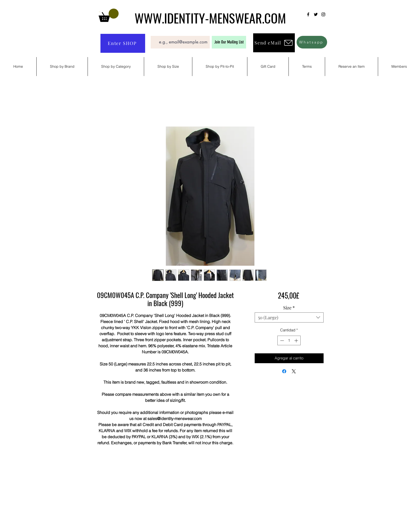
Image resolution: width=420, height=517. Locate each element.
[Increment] (297, 341)
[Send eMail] (274, 43)
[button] (109, 15)
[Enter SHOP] (123, 43)
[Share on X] (294, 371)
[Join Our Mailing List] (229, 42)
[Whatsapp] (312, 42)
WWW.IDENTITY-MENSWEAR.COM (210, 18)
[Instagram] (323, 14)
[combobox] (289, 317)
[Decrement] (282, 341)
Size (289, 308)
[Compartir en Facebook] (284, 371)
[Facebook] (308, 14)
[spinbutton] (289, 341)
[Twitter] (316, 14)
